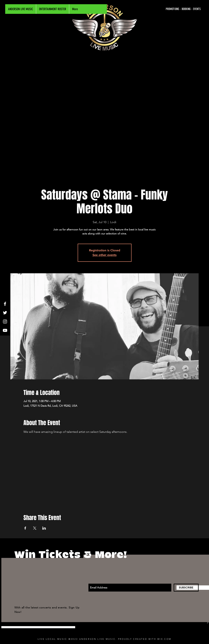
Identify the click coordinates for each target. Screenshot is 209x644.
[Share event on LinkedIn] (44, 528)
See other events (105, 255)
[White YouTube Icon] (5, 330)
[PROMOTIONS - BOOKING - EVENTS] (164, 9)
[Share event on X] (35, 528)
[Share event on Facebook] (25, 528)
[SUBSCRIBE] (186, 588)
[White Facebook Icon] (5, 304)
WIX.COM (164, 639)
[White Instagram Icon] (5, 322)
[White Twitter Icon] (5, 313)
